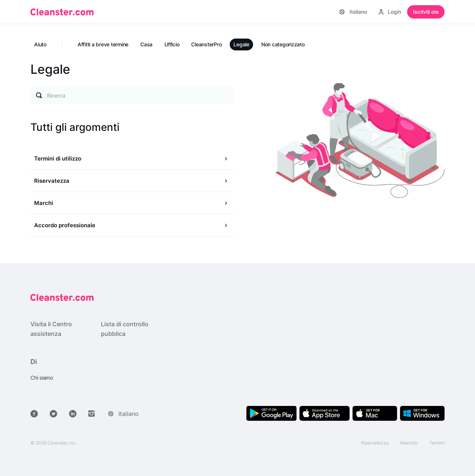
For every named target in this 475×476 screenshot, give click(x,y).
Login (390, 12)
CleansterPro (206, 44)
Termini (437, 443)
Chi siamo (42, 378)
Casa (146, 44)
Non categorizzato (283, 44)
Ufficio (172, 44)
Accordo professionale (65, 225)
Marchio (409, 443)
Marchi (44, 203)
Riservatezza (52, 181)
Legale (241, 44)
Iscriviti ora (426, 12)
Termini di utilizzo (58, 158)
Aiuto (40, 44)
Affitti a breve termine (103, 44)
